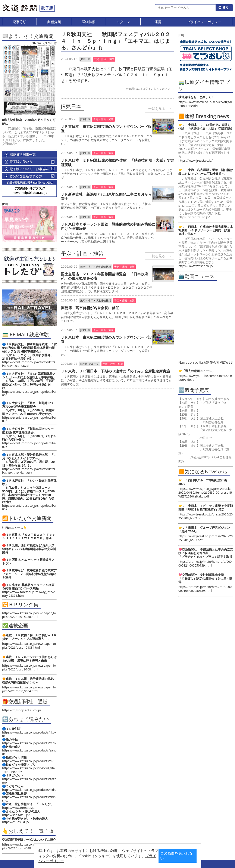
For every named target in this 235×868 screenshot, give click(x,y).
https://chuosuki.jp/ (16, 822)
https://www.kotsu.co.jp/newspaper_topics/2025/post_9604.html (29, 689)
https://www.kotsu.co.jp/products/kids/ (29, 790)
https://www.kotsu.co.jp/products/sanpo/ (29, 752)
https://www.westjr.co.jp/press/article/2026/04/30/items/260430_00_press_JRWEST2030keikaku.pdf (205, 492)
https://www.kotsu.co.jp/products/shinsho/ (29, 799)
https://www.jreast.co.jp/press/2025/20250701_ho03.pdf (206, 538)
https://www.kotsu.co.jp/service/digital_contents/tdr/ (29, 770)
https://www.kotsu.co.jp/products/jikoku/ (29, 734)
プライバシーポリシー (111, 859)
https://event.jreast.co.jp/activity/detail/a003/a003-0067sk (29, 364)
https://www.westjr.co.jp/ (196, 266)
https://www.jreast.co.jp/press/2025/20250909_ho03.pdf (206, 516)
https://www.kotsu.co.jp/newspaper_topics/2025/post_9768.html (29, 667)
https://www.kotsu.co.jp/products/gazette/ (29, 781)
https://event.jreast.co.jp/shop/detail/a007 (29, 507)
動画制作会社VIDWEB (216, 362)
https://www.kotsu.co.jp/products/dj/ (28, 761)
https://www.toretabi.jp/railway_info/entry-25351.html (29, 594)
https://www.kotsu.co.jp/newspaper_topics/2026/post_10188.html (29, 646)
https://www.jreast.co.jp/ (195, 160)
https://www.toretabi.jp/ (19, 808)
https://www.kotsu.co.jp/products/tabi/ (29, 743)
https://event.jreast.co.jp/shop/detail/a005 (29, 393)
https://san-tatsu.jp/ (16, 815)
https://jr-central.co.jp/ (194, 217)
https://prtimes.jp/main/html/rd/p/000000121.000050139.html (205, 563)
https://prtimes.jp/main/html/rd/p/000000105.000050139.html (205, 589)
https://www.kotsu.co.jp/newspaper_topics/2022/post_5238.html (29, 615)
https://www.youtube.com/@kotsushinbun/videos (205, 378)
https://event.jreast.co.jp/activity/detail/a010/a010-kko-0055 (29, 471)
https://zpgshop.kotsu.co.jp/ (22, 710)
